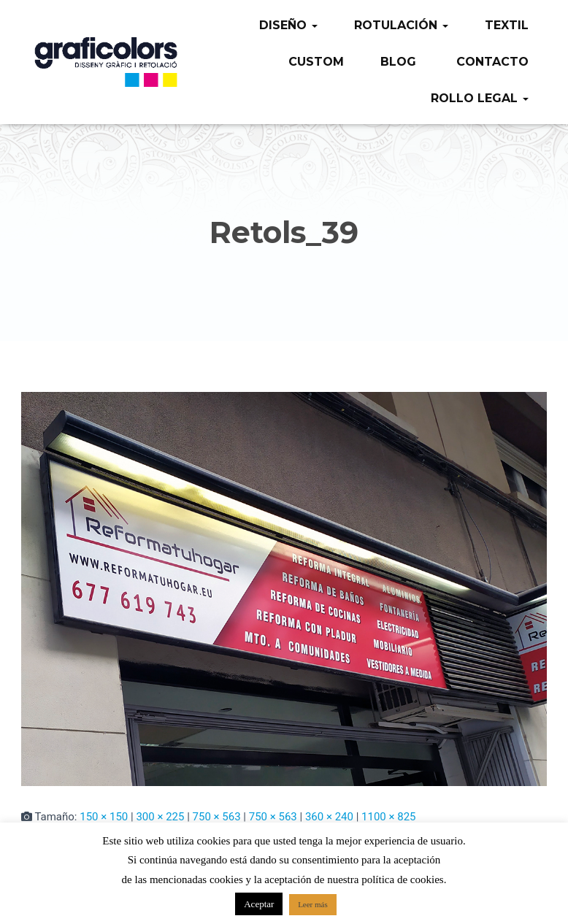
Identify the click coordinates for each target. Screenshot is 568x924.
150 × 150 (104, 817)
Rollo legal (480, 98)
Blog (398, 62)
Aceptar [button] (259, 904)
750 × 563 (217, 817)
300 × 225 (160, 817)
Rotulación (401, 25)
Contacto (491, 62)
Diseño (288, 25)
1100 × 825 (388, 817)
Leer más (313, 904)
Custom (316, 62)
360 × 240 (329, 817)
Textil (507, 25)
